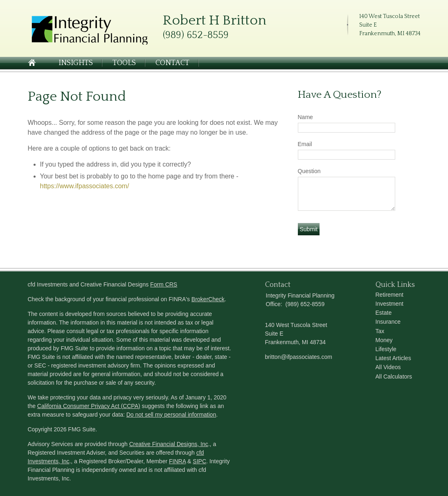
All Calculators (394, 377)
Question (309, 171)
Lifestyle (386, 349)
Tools (124, 63)
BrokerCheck (208, 299)
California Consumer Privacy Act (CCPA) (89, 406)
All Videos (388, 367)
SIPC (199, 461)
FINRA (177, 461)
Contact (172, 63)
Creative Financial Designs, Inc (169, 444)
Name (305, 117)
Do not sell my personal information (171, 415)
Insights (76, 63)
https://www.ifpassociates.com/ (85, 186)
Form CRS (164, 284)
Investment (389, 304)
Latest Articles (393, 358)
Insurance (388, 322)
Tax (380, 331)
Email (305, 144)
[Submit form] (309, 229)
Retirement (389, 295)
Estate (384, 313)
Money (384, 340)
